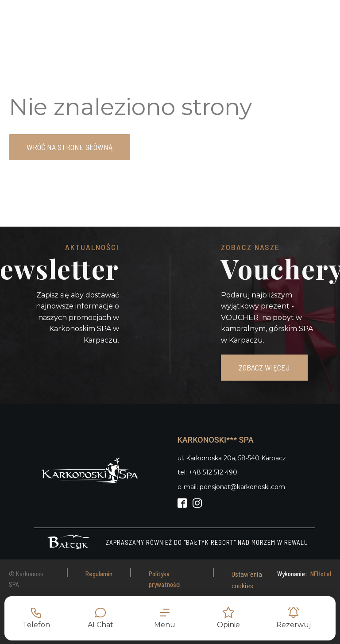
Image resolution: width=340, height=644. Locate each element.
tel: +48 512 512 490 (207, 472)
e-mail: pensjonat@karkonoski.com (231, 487)
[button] (164, 618)
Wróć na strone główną (70, 147)
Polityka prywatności (165, 579)
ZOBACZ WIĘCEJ (264, 367)
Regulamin (99, 574)
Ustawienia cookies (247, 580)
